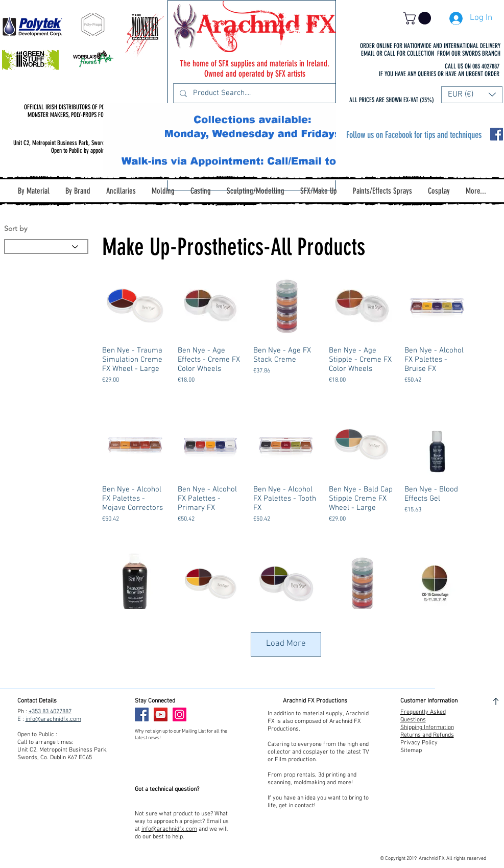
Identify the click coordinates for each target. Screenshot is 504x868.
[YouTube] (161, 714)
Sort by (16, 228)
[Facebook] (142, 714)
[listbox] (472, 95)
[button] (418, 18)
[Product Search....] (254, 93)
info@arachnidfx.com (53, 719)
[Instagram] (179, 714)
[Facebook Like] (211, 715)
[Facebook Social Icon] (497, 134)
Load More (286, 644)
